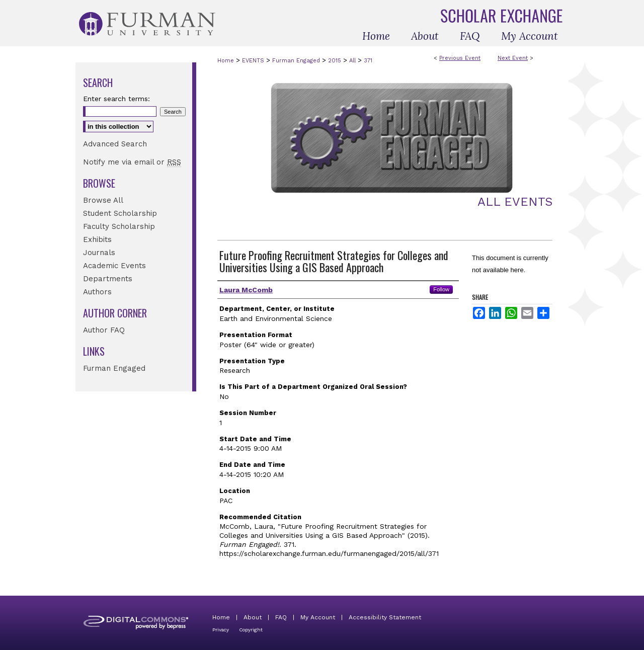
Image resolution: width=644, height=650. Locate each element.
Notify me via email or (132, 162)
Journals (99, 253)
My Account (318, 617)
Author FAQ (104, 330)
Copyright (251, 630)
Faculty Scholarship (119, 226)
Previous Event (460, 58)
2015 (336, 61)
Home (226, 61)
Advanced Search (115, 144)
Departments (108, 279)
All (353, 61)
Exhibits (97, 239)
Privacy (221, 630)
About (253, 617)
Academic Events (114, 266)
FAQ (281, 617)
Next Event (513, 58)
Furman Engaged (297, 61)
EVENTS (254, 61)
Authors (97, 292)
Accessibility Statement (385, 617)
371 (368, 61)
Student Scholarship (120, 213)
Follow (441, 289)
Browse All (103, 200)
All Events (515, 202)
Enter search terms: (116, 99)
